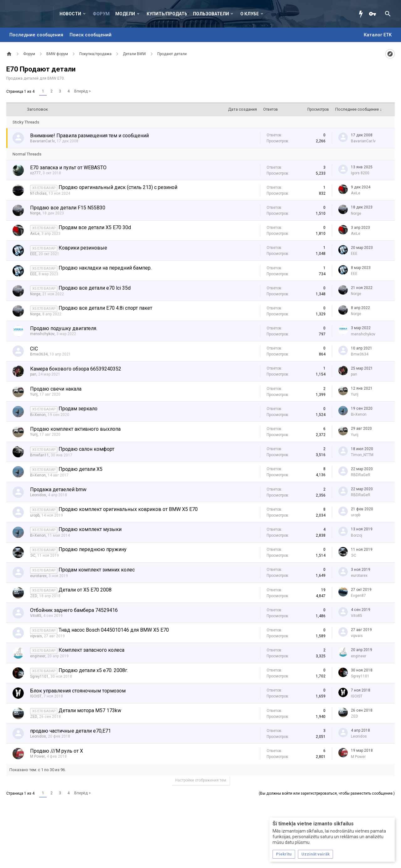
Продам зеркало (78, 409)
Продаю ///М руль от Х (57, 751)
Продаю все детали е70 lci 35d (95, 288)
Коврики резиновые (83, 248)
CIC (34, 349)
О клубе (250, 14)
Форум (101, 14)
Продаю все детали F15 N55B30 (68, 208)
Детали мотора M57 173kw (90, 710)
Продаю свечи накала (56, 389)
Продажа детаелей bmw (58, 489)
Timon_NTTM (362, 455)
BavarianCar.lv (42, 141)
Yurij (34, 394)
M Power (37, 756)
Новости (70, 14)
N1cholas (38, 193)
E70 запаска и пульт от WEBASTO (68, 168)
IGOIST (36, 696)
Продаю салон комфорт (86, 449)
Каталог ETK (378, 35)
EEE (33, 254)
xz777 (35, 173)
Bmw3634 (39, 354)
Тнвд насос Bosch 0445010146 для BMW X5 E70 (114, 630)
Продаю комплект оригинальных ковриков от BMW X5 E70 (128, 509)
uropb (35, 515)
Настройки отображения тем (201, 780)
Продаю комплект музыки (90, 529)
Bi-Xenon (38, 415)
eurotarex (38, 576)
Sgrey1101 (39, 676)
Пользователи (211, 14)
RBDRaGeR (361, 475)
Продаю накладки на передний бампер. (105, 268)
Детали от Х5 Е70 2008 (85, 590)
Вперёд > (83, 91)
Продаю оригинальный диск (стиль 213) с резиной (118, 187)
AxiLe (356, 193)
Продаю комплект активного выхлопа (75, 429)
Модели (125, 14)
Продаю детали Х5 (81, 469)
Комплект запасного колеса (91, 650)
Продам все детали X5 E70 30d (95, 227)
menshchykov (42, 334)
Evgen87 (358, 596)
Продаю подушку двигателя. (64, 328)
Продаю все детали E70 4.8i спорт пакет (105, 308)
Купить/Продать (167, 14)
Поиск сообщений (91, 35)
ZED (34, 596)
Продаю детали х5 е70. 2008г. (93, 670)
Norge (35, 213)
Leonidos (38, 495)
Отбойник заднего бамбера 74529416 (74, 610)
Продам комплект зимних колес (97, 570)
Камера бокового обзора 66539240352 (76, 369)
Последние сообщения (36, 35)
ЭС (33, 555)
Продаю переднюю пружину (93, 549)
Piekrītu (284, 854)
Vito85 (36, 616)
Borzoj (357, 535)
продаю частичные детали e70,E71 (70, 731)
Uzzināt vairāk (315, 854)
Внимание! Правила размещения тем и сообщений (89, 136)
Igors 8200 (360, 173)
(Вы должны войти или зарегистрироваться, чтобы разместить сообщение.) (327, 793)
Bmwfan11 (39, 455)
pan (33, 374)
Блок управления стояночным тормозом (78, 691)
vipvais (36, 636)
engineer (38, 656)
